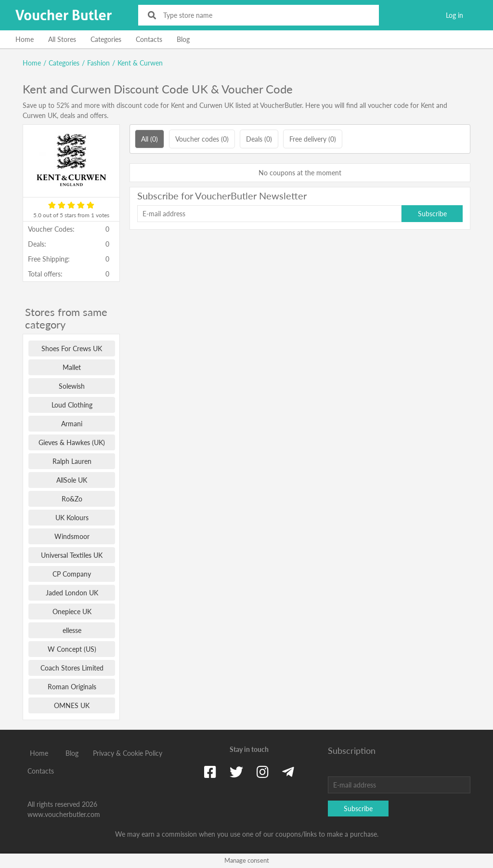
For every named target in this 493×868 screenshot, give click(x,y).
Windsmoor (72, 536)
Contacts (149, 39)
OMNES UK (72, 705)
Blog (183, 39)
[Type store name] (265, 15)
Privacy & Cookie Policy (128, 753)
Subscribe (432, 214)
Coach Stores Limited (72, 668)
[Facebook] (210, 772)
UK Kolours (72, 518)
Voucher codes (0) (202, 139)
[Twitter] (236, 772)
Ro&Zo (72, 499)
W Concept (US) (72, 649)
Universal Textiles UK (72, 555)
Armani (72, 424)
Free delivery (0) (313, 139)
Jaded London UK (72, 593)
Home (25, 39)
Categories (106, 39)
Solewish (72, 386)
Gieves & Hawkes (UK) (72, 442)
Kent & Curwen (140, 63)
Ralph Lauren (72, 461)
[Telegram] (288, 772)
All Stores (62, 39)
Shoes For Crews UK (72, 349)
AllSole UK (72, 480)
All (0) (149, 139)
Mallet (72, 367)
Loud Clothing (72, 405)
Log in (454, 15)
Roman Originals (72, 687)
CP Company (72, 574)
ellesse (72, 630)
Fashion (98, 63)
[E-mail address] (269, 214)
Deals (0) (259, 139)
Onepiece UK (72, 612)
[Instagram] (263, 772)
